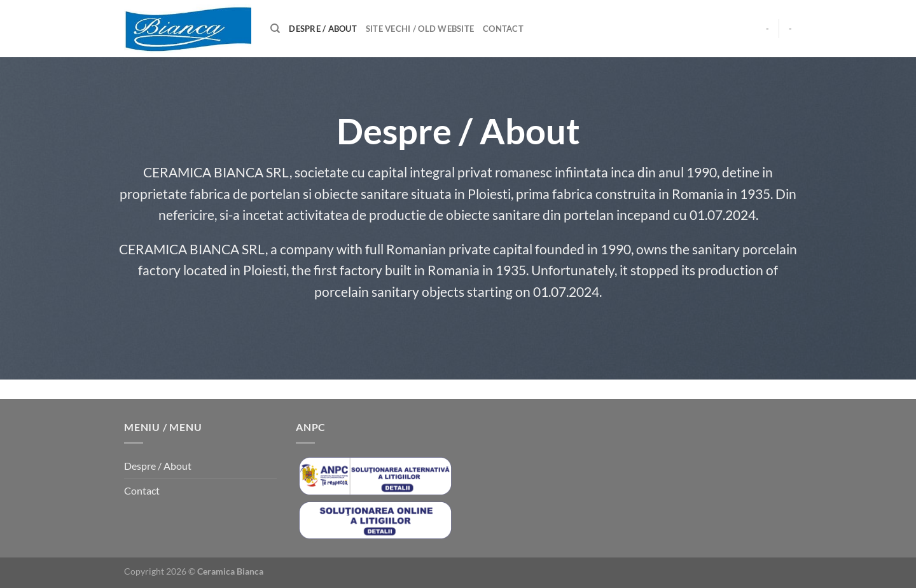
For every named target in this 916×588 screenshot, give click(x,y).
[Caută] (275, 29)
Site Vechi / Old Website (420, 29)
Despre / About (323, 29)
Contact (503, 29)
